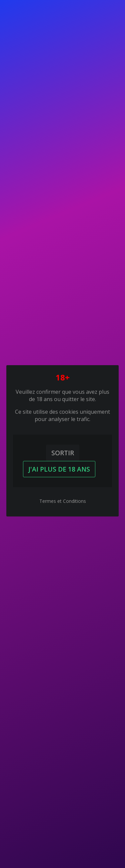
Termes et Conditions (63, 501)
